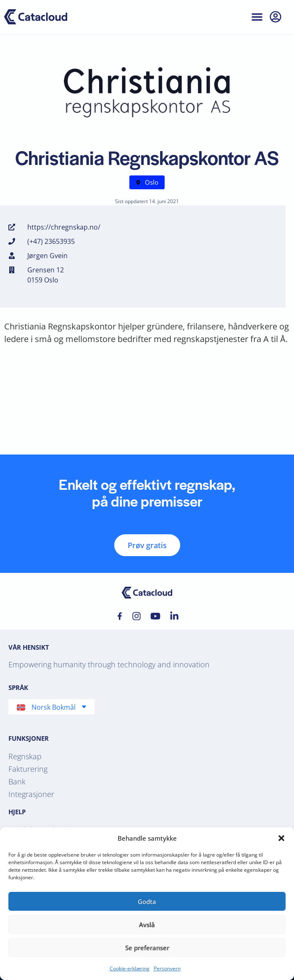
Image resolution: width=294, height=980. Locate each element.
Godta (147, 902)
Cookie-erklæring (130, 968)
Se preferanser (147, 948)
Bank (17, 781)
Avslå (147, 925)
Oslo (152, 182)
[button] (281, 838)
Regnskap (25, 756)
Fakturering (28, 769)
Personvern (167, 968)
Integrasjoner (31, 794)
